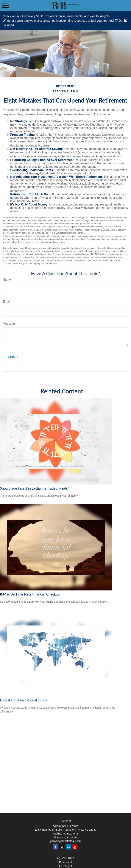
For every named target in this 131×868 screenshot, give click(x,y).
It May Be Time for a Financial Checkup (30, 594)
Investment (65, 866)
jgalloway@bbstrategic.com (66, 841)
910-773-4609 (70, 826)
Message (9, 324)
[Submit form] (12, 357)
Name (7, 280)
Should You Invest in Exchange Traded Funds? (35, 488)
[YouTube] (75, 847)
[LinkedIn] (68, 847)
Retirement (65, 862)
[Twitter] (62, 847)
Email (7, 302)
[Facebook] (55, 847)
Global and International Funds (23, 700)
